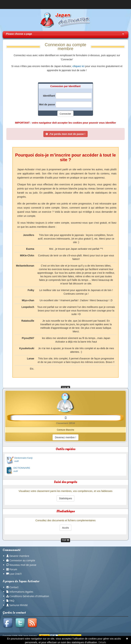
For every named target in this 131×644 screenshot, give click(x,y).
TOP (66, 388)
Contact (14, 587)
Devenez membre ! (65, 437)
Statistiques (65, 498)
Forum (13, 569)
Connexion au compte (22, 560)
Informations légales (21, 592)
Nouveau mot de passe (23, 565)
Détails (102, 642)
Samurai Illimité (19, 605)
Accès (65, 528)
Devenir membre (19, 556)
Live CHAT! (16, 574)
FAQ (12, 601)
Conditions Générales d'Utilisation (29, 596)
